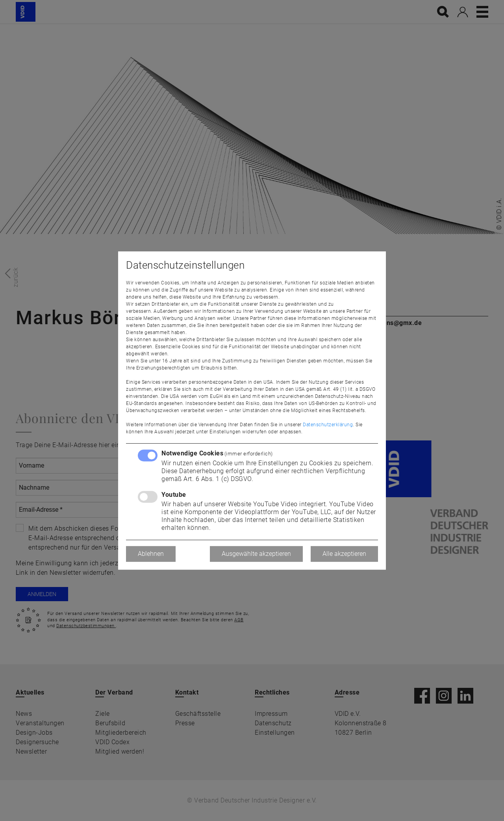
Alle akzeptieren (344, 554)
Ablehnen (151, 554)
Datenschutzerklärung (328, 425)
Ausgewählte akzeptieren (256, 554)
